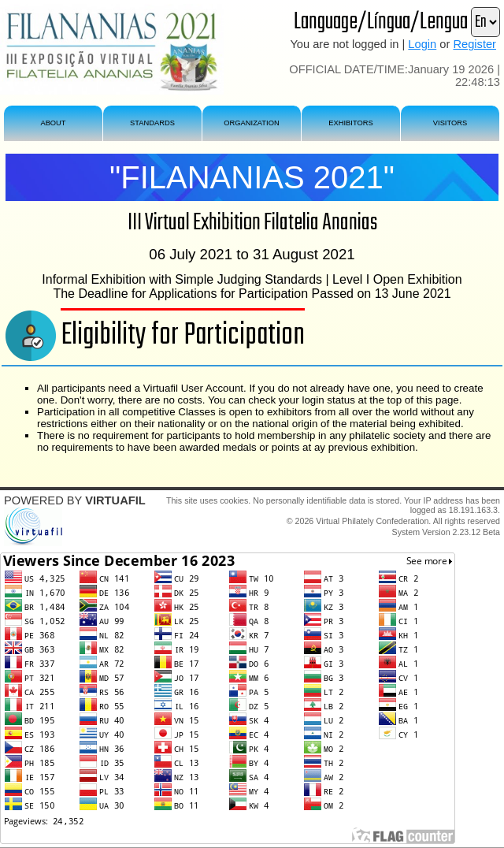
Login (422, 44)
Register (474, 44)
